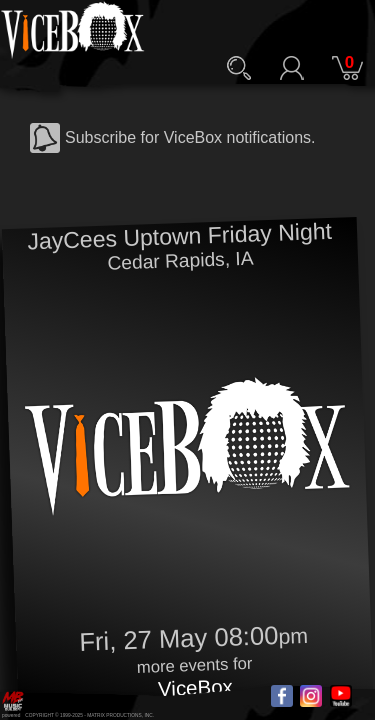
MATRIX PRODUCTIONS (114, 715)
